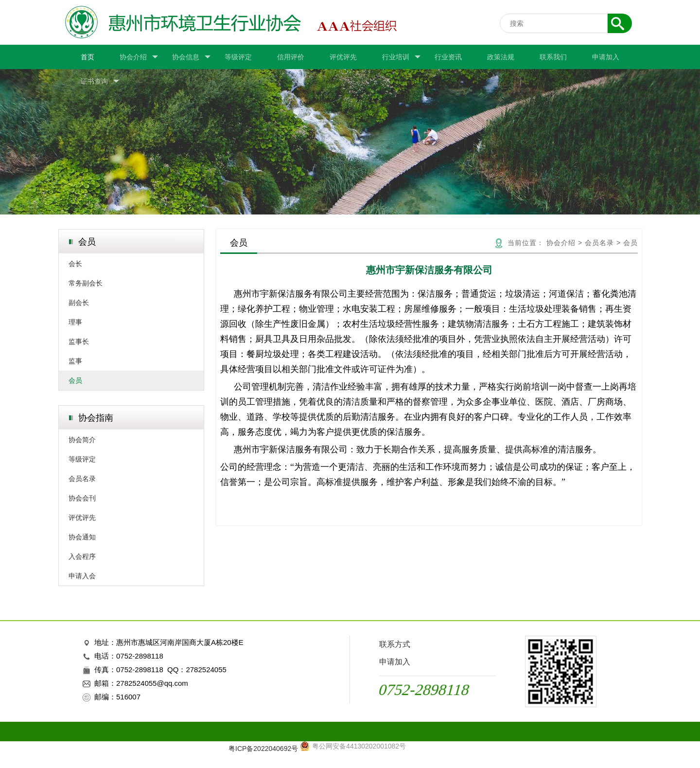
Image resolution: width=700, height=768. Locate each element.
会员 (75, 380)
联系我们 (553, 57)
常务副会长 (86, 283)
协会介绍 (139, 57)
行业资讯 (448, 57)
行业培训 (401, 57)
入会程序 (82, 556)
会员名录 (82, 479)
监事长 (79, 341)
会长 (75, 264)
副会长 (79, 303)
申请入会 (82, 576)
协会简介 (82, 440)
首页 (87, 57)
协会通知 (82, 537)
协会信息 (191, 57)
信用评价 (291, 57)
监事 (75, 361)
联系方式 (395, 644)
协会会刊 (82, 498)
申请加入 (606, 57)
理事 (75, 322)
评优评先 (343, 57)
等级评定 (238, 57)
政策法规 (501, 57)
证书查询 (100, 81)
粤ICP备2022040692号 (263, 749)
